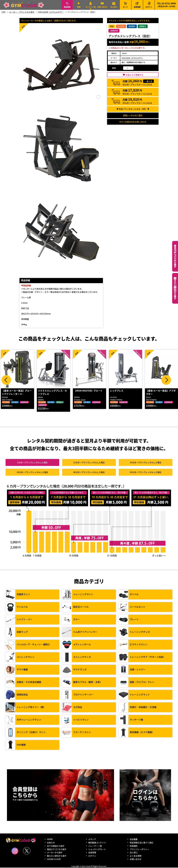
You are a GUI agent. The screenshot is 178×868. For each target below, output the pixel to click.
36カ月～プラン (32, 473)
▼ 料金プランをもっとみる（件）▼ (133, 109)
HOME (50, 840)
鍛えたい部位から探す (175, 288)
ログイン (149, 7)
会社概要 (134, 840)
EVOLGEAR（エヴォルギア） (133, 58)
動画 (79, 7)
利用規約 (134, 846)
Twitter (27, 851)
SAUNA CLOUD (54, 860)
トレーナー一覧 (95, 846)
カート (125, 5)
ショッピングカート (97, 849)
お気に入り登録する (134, 75)
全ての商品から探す (56, 846)
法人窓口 (114, 7)
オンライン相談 (91, 8)
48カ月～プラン (89, 473)
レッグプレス (117, 391)
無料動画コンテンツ (97, 843)
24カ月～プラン (146, 463)
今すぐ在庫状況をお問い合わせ (133, 122)
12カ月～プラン (89, 463)
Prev (6, 380)
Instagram (15, 851)
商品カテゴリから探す (57, 849)
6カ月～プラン (32, 463)
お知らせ (51, 843)
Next (166, 380)
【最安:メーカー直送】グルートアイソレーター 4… (17, 393)
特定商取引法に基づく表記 (141, 843)
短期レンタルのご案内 (133, 115)
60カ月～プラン (146, 473)
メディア (92, 840)
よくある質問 (136, 856)
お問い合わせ (102, 7)
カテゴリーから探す (175, 256)
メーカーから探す (55, 853)
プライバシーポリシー (139, 849)
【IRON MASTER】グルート (88, 391)
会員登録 (137, 7)
